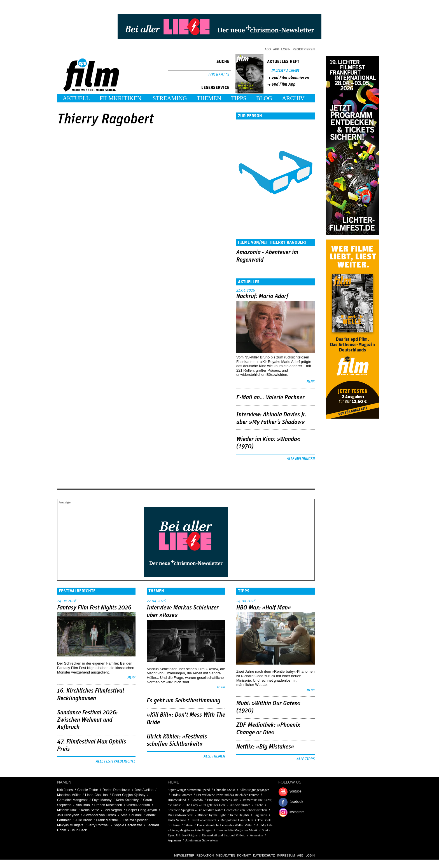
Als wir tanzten (240, 805)
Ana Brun (83, 805)
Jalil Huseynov (68, 815)
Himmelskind (177, 800)
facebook (296, 802)
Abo (268, 49)
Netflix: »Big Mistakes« (265, 747)
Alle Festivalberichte (116, 761)
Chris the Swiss (225, 790)
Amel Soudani (131, 815)
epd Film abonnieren (290, 78)
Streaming (170, 98)
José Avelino (144, 790)
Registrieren (304, 49)
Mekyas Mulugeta (70, 825)
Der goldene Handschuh (237, 820)
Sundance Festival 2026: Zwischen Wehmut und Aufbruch (87, 720)
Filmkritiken (121, 98)
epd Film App (283, 84)
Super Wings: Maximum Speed (189, 790)
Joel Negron (113, 810)
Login (286, 49)
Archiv (293, 98)
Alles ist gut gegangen (254, 790)
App (276, 49)
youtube (296, 791)
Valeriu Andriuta (138, 805)
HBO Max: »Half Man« (264, 608)
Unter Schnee (177, 820)
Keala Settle (90, 810)
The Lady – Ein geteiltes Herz (205, 805)
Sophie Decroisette (128, 825)
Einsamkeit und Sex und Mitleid (224, 835)
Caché (259, 805)
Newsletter (184, 855)
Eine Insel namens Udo (223, 800)
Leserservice (215, 88)
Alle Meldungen (301, 459)
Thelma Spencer (135, 820)
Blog (264, 98)
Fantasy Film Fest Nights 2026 (94, 608)
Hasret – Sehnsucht (203, 820)
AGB (300, 855)
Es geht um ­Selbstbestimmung (184, 701)
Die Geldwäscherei (181, 815)
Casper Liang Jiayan (142, 810)
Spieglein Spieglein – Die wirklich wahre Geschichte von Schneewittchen (217, 810)
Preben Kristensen (108, 805)
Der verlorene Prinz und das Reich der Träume (228, 795)
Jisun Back (79, 830)
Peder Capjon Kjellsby (129, 795)
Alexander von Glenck (100, 815)
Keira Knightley (127, 800)
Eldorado (197, 800)
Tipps (239, 98)
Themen (209, 98)
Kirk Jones (65, 790)
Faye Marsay (102, 800)
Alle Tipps (306, 759)
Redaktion (205, 855)
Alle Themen (214, 756)
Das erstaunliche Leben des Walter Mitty (225, 825)
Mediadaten (225, 855)
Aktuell (76, 98)
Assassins (256, 835)
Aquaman (174, 840)
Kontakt (244, 855)
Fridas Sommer (182, 795)
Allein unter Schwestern (201, 840)
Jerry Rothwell (99, 825)
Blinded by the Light (212, 815)
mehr (311, 382)
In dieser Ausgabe (286, 71)
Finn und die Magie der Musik (237, 830)
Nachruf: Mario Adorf (262, 296)
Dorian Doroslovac (116, 790)
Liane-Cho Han (96, 795)
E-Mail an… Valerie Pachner (270, 398)
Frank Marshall (107, 820)
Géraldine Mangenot (72, 800)
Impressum (286, 855)
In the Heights (240, 815)
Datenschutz (264, 855)
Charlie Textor (88, 790)
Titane (188, 825)
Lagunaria (260, 815)
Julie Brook (83, 820)
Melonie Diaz (67, 810)
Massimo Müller (69, 795)
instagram (297, 812)
